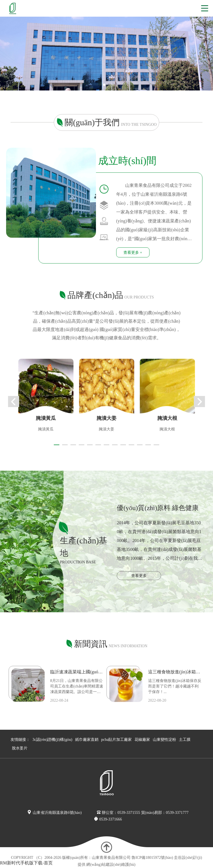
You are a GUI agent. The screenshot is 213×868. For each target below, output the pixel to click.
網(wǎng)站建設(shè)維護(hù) (111, 865)
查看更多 (139, 576)
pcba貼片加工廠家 (116, 740)
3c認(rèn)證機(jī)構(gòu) (52, 740)
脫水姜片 (20, 748)
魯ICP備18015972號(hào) (152, 858)
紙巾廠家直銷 (87, 740)
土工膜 (185, 740)
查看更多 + (133, 253)
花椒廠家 (142, 740)
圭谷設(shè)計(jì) (188, 858)
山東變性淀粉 (164, 740)
